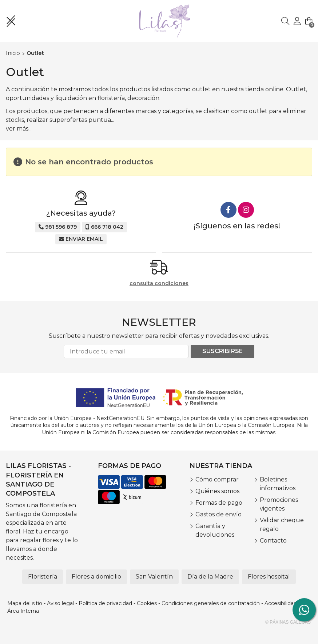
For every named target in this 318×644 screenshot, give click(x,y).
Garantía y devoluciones (215, 530)
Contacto (273, 541)
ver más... (19, 129)
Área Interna (23, 611)
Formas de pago (219, 503)
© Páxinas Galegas (288, 622)
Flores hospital (269, 577)
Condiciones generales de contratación (211, 603)
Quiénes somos (217, 491)
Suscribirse (222, 351)
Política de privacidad (105, 603)
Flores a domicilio (96, 577)
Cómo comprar (217, 479)
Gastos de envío (218, 514)
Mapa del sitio (25, 603)
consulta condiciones (159, 283)
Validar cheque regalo (282, 525)
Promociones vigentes (279, 504)
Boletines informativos (278, 484)
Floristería (43, 577)
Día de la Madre (210, 577)
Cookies (147, 603)
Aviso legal (60, 603)
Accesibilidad (281, 603)
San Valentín (154, 577)
